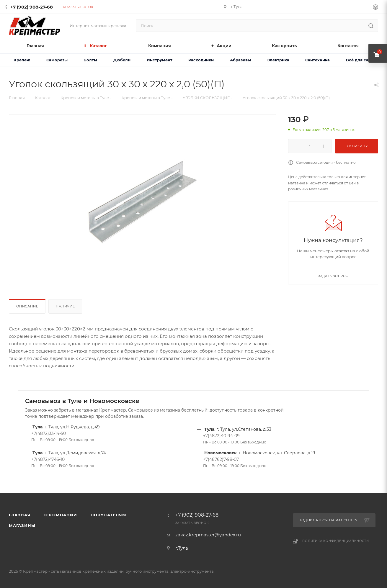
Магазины (22, 525)
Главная (20, 515)
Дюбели (122, 60)
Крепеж (22, 60)
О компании (61, 515)
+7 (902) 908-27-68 (32, 7)
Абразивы (240, 60)
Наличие (65, 306)
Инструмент (160, 60)
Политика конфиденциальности (336, 541)
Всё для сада (360, 60)
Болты (90, 60)
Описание (27, 306)
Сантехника (317, 60)
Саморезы (57, 60)
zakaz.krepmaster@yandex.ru (208, 535)
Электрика (278, 60)
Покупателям (108, 515)
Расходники (201, 60)
